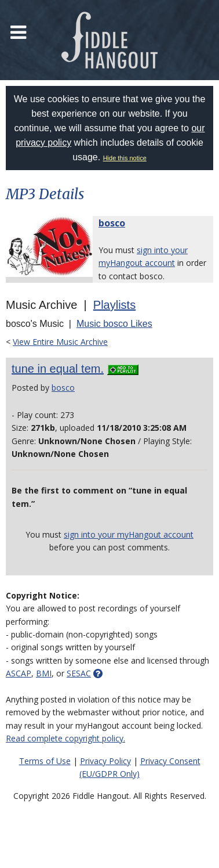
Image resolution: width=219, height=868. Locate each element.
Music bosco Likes (114, 324)
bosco (112, 223)
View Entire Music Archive (60, 342)
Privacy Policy (105, 761)
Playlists (114, 305)
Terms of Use (45, 761)
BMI (44, 673)
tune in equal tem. (58, 369)
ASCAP (19, 673)
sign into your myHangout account (129, 534)
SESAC (79, 673)
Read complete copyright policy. (65, 738)
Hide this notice (125, 158)
